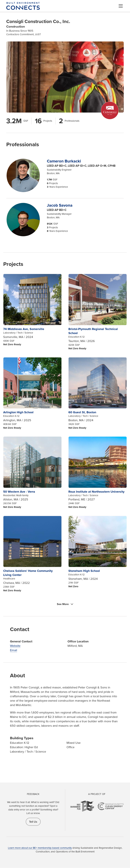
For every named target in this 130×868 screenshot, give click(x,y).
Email (14, 650)
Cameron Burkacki (64, 161)
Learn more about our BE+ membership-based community (40, 848)
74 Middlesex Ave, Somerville (24, 329)
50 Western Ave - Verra (19, 492)
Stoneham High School (84, 571)
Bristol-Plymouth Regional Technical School (93, 331)
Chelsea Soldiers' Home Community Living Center (28, 573)
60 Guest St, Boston (82, 412)
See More (63, 604)
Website (15, 646)
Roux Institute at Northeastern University (96, 492)
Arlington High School (18, 412)
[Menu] (121, 6)
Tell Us (33, 822)
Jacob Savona (60, 205)
